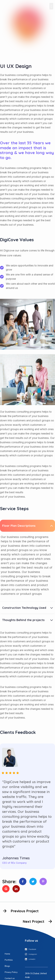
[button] (51, 6)
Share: (9, 881)
